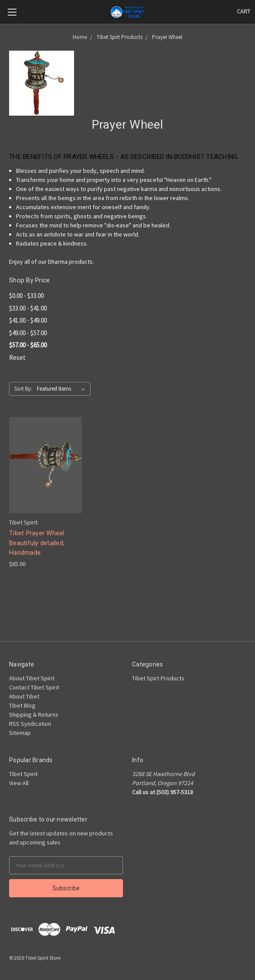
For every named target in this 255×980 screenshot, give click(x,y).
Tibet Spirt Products (158, 678)
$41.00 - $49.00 (28, 320)
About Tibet (24, 696)
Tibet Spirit (23, 774)
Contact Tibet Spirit (34, 687)
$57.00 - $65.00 (28, 345)
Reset (17, 357)
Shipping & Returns (34, 715)
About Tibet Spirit (32, 678)
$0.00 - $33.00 (26, 296)
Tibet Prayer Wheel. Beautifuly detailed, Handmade (37, 543)
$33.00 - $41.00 (28, 308)
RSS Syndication (30, 724)
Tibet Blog (22, 705)
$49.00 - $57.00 (28, 333)
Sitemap (20, 733)
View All (19, 783)
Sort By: (23, 389)
